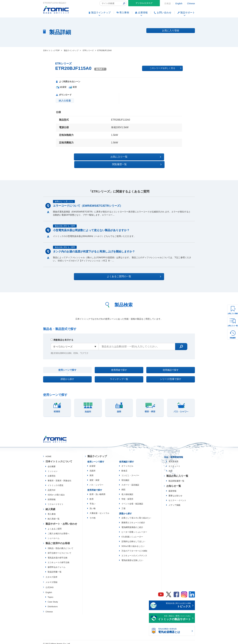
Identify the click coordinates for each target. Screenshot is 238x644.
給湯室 (93, 463)
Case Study (53, 599)
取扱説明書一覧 (55, 569)
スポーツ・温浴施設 (130, 482)
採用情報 (52, 496)
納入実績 (50, 506)
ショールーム (54, 535)
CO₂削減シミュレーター (132, 534)
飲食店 (124, 468)
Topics (50, 594)
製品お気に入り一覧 (177, 473)
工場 (123, 505)
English (179, 3)
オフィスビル (127, 463)
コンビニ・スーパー (130, 472)
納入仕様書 (65, 101)
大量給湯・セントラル (99, 510)
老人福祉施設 (127, 491)
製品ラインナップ (97, 453)
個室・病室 (94, 477)
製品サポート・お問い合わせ (61, 521)
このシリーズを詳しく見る (165, 68)
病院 (123, 487)
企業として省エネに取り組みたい (136, 515)
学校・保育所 (127, 496)
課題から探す (67, 375)
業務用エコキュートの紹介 (133, 520)
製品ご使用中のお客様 (58, 540)
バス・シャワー (96, 482)
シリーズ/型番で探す (171, 375)
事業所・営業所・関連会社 (59, 478)
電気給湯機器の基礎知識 (174, 628)
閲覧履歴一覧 (145, 157)
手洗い (93, 501)
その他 (93, 515)
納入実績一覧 (54, 516)
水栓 (170, 468)
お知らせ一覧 (174, 483)
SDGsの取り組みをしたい (133, 543)
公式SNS (50, 584)
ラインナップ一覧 (119, 375)
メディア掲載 (174, 502)
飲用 (92, 496)
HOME (48, 453)
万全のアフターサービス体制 (134, 548)
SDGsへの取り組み (56, 492)
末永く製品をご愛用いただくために (174, 615)
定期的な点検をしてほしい (133, 538)
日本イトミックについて (59, 458)
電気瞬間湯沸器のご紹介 (132, 524)
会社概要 (52, 463)
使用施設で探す (171, 363)
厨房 (92, 472)
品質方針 (52, 487)
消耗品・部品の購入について (60, 545)
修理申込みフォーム (57, 564)
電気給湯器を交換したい (132, 557)
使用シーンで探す (67, 364)
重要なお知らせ (175, 493)
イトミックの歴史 (56, 482)
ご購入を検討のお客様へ (59, 530)
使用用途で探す (119, 363)
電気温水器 (173, 458)
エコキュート (174, 463)
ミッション (53, 468)
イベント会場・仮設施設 (132, 501)
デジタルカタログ (144, 3)
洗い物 (93, 505)
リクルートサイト (56, 501)
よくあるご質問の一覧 (122, 269)
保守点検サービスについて (59, 550)
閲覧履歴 (233, 338)
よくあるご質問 (55, 526)
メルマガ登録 (51, 579)
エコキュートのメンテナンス (134, 553)
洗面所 (93, 468)
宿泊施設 (125, 477)
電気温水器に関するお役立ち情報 (174, 602)
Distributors (53, 603)
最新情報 (172, 488)
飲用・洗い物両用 (97, 491)
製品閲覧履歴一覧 (176, 478)
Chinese (191, 3)
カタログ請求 (51, 574)
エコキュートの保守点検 (59, 559)
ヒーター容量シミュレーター (134, 529)
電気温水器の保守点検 (58, 555)
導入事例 (52, 511)
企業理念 (52, 473)
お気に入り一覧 (233, 326)
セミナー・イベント (177, 497)
